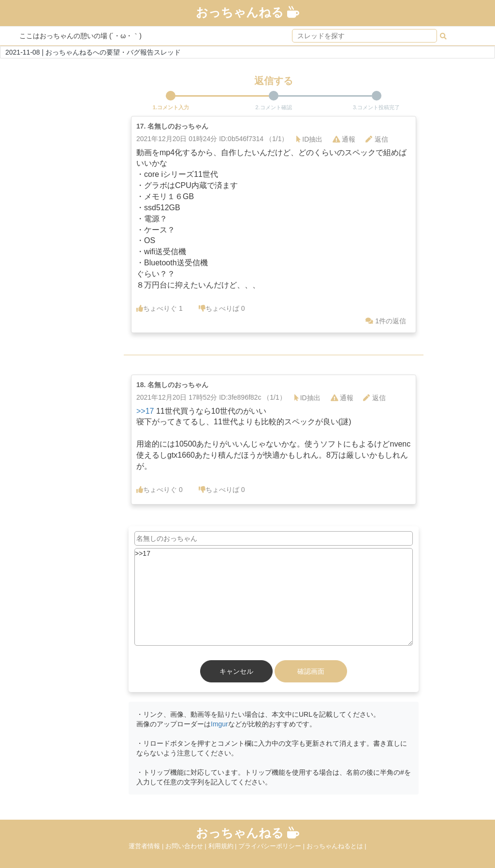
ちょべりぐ (160, 308)
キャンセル (236, 671)
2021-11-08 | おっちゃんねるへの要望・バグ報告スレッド (93, 52)
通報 (344, 139)
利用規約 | (224, 846)
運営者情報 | (147, 846)
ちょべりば (222, 308)
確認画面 (311, 671)
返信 (377, 139)
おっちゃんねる (247, 12)
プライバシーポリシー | (272, 846)
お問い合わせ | (187, 846)
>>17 (145, 411)
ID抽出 (309, 139)
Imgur (219, 724)
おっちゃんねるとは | (336, 846)
